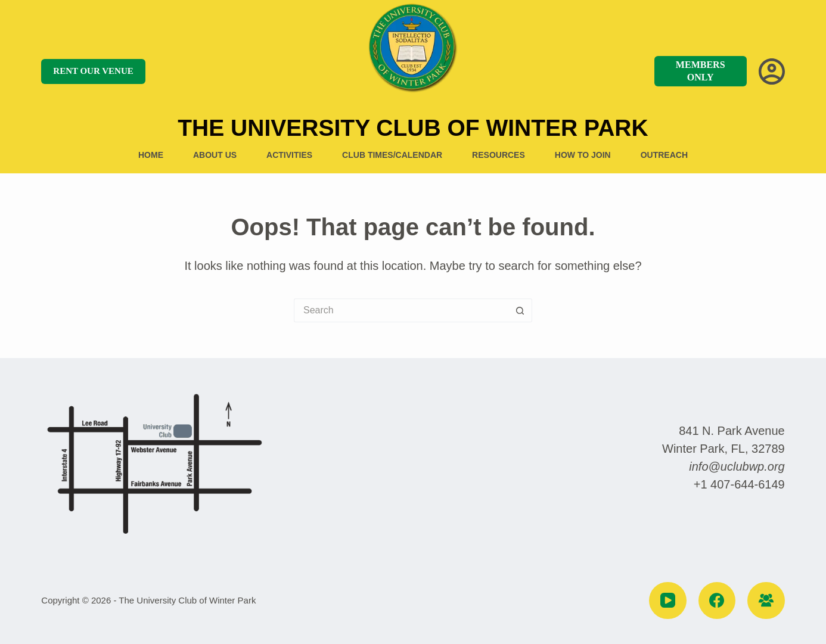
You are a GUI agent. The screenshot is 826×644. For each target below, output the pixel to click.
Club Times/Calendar (392, 155)
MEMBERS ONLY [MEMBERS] (701, 71)
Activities (289, 155)
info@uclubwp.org (737, 466)
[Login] (772, 71)
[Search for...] (401, 310)
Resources (499, 155)
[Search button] (520, 310)
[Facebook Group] (766, 601)
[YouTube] (668, 601)
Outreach (664, 155)
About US (215, 155)
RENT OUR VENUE (93, 71)
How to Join (583, 155)
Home (151, 155)
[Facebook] (717, 601)
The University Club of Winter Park (413, 128)
